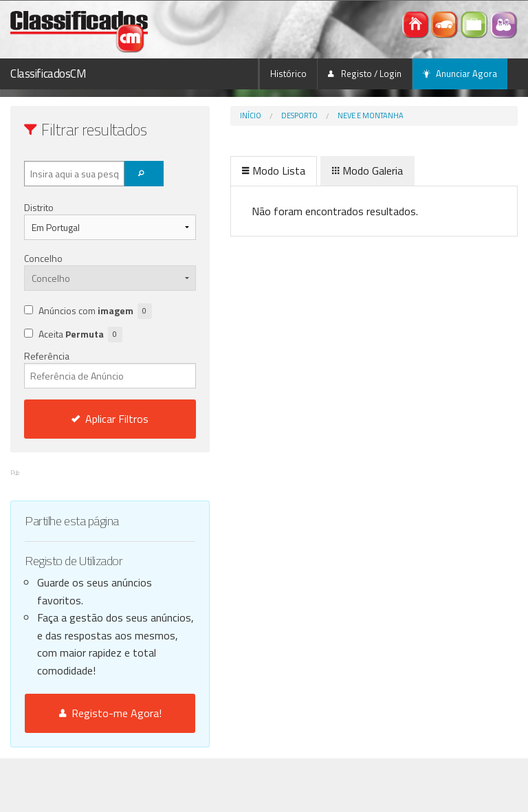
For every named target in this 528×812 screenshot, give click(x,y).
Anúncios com (95, 311)
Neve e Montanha (371, 116)
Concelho (43, 258)
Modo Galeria (367, 171)
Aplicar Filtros (110, 419)
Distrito (39, 207)
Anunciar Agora (460, 74)
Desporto (299, 116)
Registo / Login (365, 74)
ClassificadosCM (48, 74)
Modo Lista (274, 171)
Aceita (80, 334)
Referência (110, 369)
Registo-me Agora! (110, 713)
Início (251, 116)
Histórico (288, 74)
